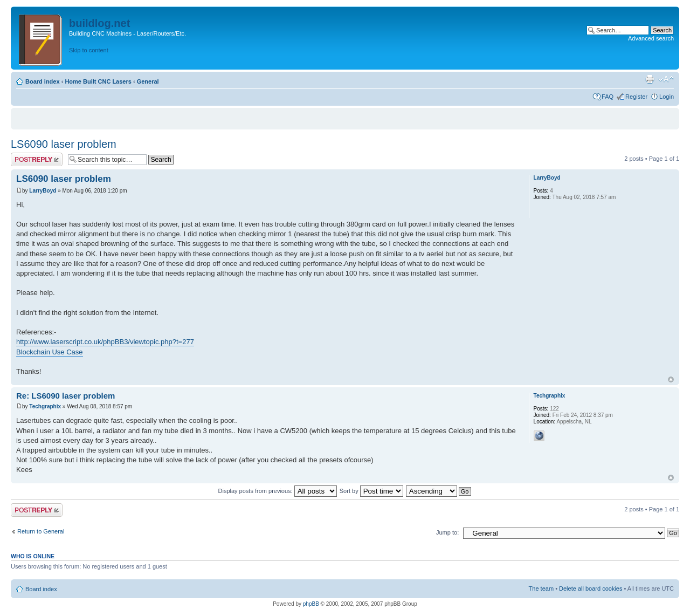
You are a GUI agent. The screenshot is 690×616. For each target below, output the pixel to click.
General (148, 81)
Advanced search (651, 38)
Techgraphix (45, 406)
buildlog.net (99, 23)
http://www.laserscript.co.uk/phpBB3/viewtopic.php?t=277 (105, 342)
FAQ (608, 97)
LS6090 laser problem (64, 144)
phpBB (311, 604)
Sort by (371, 491)
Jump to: (447, 532)
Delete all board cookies (591, 588)
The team (541, 588)
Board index (43, 81)
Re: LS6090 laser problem (65, 396)
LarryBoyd (43, 191)
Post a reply (37, 159)
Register (636, 97)
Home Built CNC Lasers (98, 81)
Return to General (41, 531)
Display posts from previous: (278, 491)
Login (667, 97)
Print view (650, 79)
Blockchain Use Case (50, 352)
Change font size (666, 79)
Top (671, 379)
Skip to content (89, 50)
